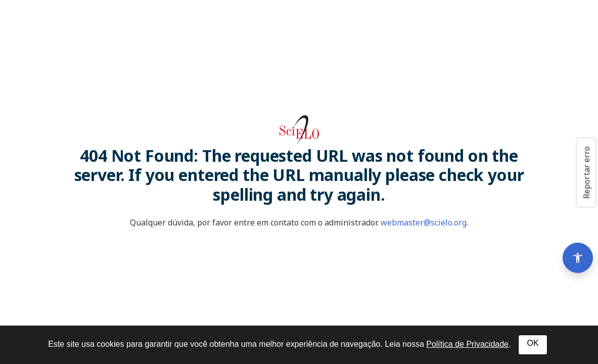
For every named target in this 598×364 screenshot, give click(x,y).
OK (533, 343)
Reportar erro (586, 172)
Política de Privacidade (467, 344)
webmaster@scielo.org (424, 222)
